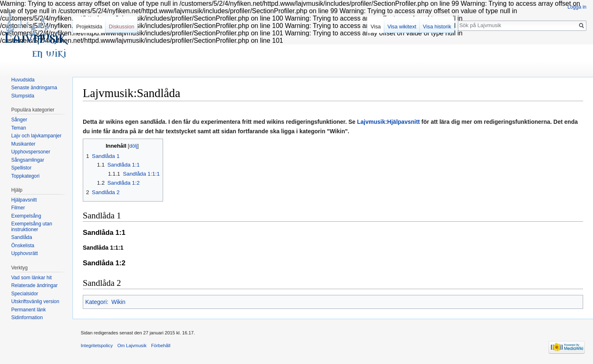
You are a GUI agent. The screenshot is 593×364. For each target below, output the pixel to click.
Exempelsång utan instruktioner (32, 227)
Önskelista (23, 246)
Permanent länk (28, 310)
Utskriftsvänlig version (35, 301)
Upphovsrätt (25, 253)
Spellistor (21, 168)
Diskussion (121, 27)
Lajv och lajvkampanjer (36, 136)
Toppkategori (25, 176)
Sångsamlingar (28, 160)
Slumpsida (23, 96)
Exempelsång (26, 216)
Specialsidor (25, 294)
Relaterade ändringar (34, 285)
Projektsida (89, 27)
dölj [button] (133, 146)
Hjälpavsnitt (24, 200)
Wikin (118, 302)
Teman (19, 128)
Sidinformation (27, 318)
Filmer (18, 208)
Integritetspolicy (97, 345)
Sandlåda (22, 237)
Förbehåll (161, 345)
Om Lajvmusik (132, 345)
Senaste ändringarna (34, 88)
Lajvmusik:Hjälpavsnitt (389, 122)
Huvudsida (23, 80)
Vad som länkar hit (32, 278)
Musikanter (23, 144)
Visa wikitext (402, 27)
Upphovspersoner (31, 152)
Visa (376, 27)
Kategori (96, 302)
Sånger (19, 120)
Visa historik (437, 27)
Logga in (577, 7)
